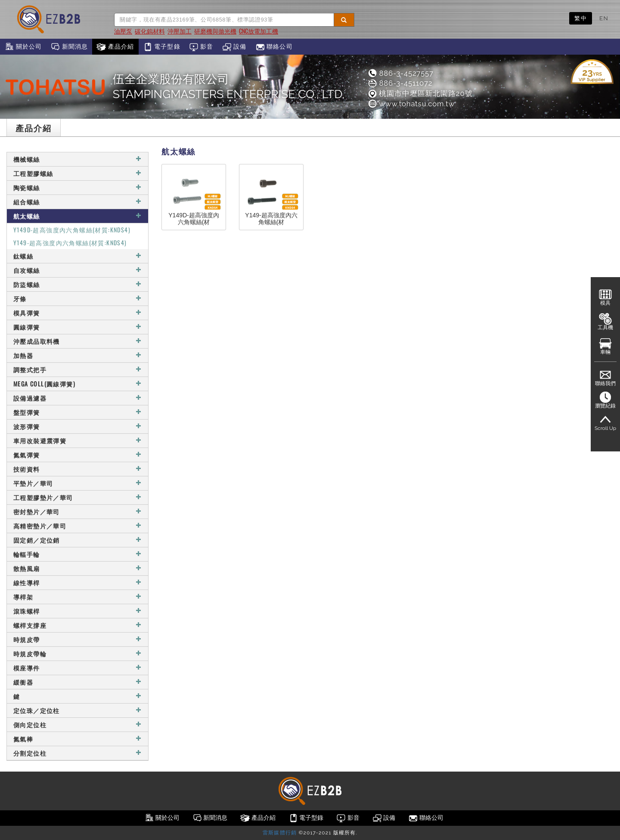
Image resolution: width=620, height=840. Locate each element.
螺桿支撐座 (77, 625)
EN (604, 18)
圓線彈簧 (77, 327)
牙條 (77, 298)
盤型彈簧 (77, 412)
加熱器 (77, 355)
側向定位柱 (77, 724)
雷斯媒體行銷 (280, 833)
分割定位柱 (77, 753)
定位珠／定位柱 (77, 710)
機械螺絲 (77, 159)
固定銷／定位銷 (77, 540)
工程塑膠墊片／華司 (77, 497)
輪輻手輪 (77, 554)
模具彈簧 (77, 313)
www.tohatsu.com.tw (411, 104)
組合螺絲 (77, 202)
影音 (201, 47)
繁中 (581, 18)
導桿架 (77, 597)
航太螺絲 (77, 216)
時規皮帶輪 (77, 653)
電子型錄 (162, 47)
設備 (234, 47)
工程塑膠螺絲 (77, 173)
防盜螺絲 (77, 284)
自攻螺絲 (77, 270)
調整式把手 (77, 369)
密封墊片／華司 (77, 511)
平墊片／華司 (77, 483)
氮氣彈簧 (77, 455)
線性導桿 (77, 582)
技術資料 (77, 469)
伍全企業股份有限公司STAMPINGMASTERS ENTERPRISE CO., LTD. (229, 86)
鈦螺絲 (77, 256)
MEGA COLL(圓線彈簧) (77, 384)
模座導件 (77, 668)
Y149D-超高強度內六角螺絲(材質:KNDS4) (72, 230)
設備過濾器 (77, 398)
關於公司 (23, 47)
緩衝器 (77, 682)
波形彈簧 (77, 426)
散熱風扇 (77, 568)
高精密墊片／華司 (77, 526)
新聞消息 (69, 47)
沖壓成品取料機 (77, 341)
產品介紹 (115, 47)
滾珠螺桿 (77, 611)
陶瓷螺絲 (77, 187)
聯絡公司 (274, 47)
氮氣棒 (77, 739)
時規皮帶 (77, 639)
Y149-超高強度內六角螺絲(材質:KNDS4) (70, 242)
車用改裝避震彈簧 (77, 440)
